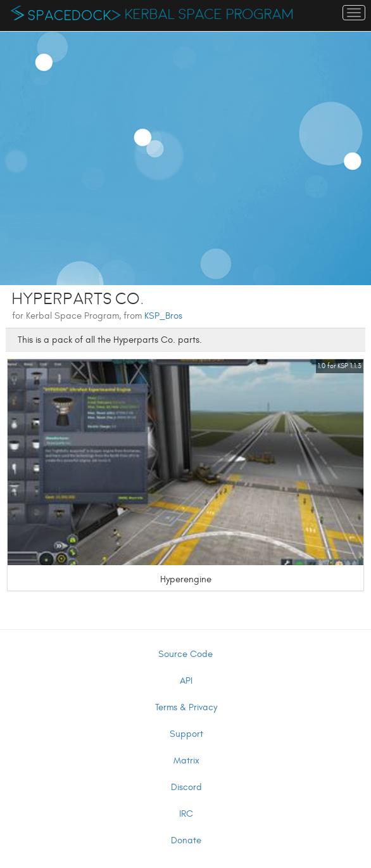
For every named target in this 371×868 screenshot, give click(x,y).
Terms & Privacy (186, 707)
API (186, 681)
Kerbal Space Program (209, 15)
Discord (186, 787)
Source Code (185, 654)
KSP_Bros (163, 316)
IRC (186, 814)
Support (186, 734)
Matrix (186, 761)
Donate (186, 840)
